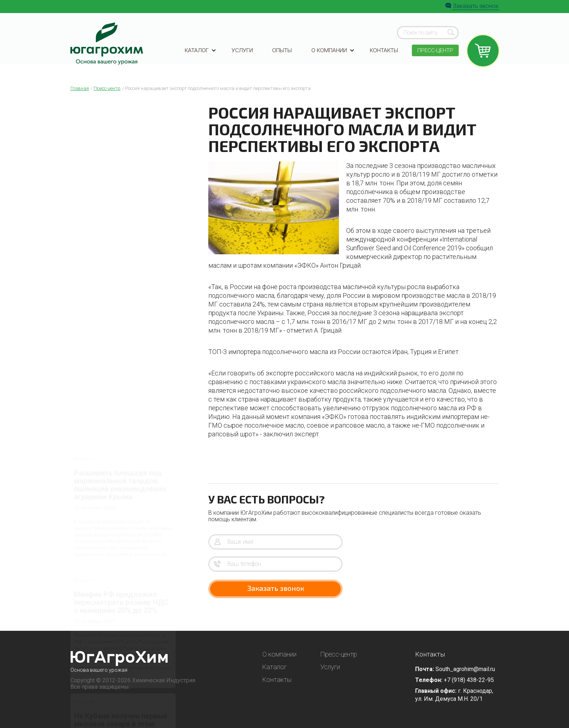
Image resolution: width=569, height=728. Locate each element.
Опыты (281, 55)
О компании (331, 55)
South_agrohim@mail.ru (465, 669)
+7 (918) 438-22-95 (469, 680)
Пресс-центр (434, 55)
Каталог (200, 55)
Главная (80, 88)
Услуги (242, 55)
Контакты (382, 55)
